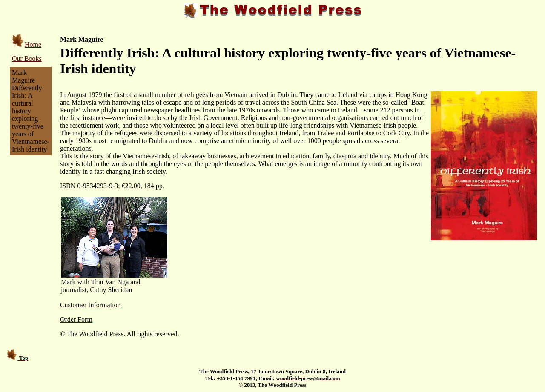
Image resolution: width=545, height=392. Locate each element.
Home (27, 44)
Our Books (27, 59)
